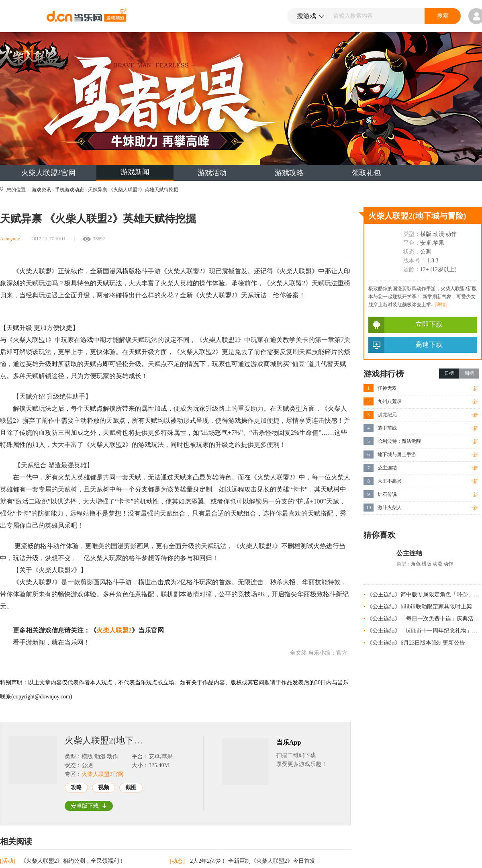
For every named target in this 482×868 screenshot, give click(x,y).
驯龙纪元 (387, 415)
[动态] (178, 861)
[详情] (441, 305)
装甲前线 (387, 428)
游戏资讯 (41, 190)
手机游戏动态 (69, 190)
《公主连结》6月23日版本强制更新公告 (416, 643)
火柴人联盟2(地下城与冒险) (107, 741)
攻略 (76, 787)
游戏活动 (212, 173)
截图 (131, 787)
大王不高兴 (390, 481)
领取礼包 (366, 173)
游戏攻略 (289, 173)
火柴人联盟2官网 (48, 173)
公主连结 (387, 468)
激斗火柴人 (390, 508)
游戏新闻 (135, 172)
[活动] (8, 861)
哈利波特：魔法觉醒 (399, 441)
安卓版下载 (89, 806)
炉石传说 (387, 494)
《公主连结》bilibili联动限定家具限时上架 (419, 607)
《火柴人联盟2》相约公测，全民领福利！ (73, 861)
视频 (104, 787)
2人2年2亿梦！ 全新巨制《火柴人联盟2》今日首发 (253, 861)
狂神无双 (387, 388)
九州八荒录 (390, 401)
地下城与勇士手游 (397, 454)
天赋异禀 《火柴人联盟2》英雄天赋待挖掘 (133, 190)
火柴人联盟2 (114, 630)
